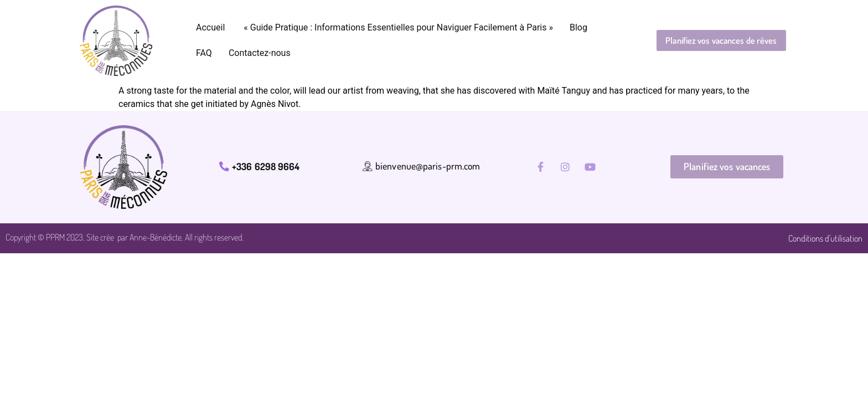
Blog (578, 27)
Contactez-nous (260, 53)
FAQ (204, 53)
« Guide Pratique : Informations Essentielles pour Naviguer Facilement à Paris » (397, 27)
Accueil (210, 27)
